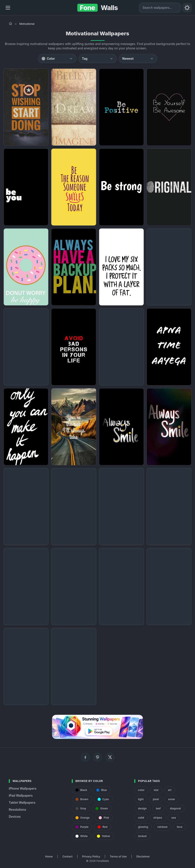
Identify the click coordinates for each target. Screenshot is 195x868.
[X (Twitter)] (110, 757)
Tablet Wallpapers (22, 802)
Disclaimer (143, 856)
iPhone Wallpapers (23, 788)
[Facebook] (85, 757)
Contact (68, 856)
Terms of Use (118, 856)
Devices (15, 817)
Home (49, 856)
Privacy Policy (91, 856)
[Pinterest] (98, 757)
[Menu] (8, 8)
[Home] (11, 23)
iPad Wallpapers (21, 795)
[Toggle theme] (187, 8)
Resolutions (17, 809)
